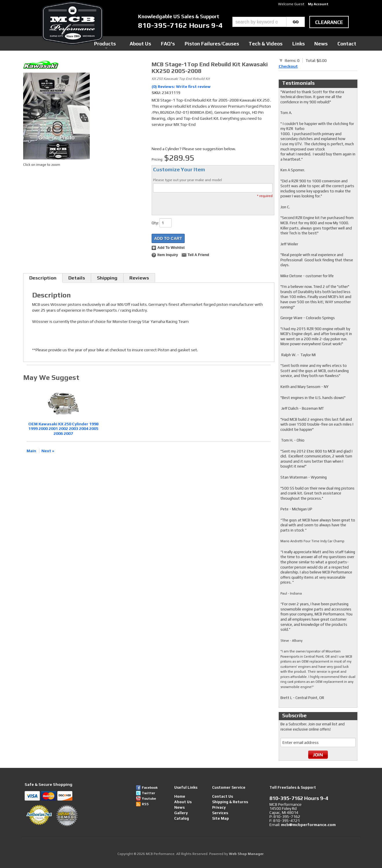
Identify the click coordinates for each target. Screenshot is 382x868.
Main (31, 451)
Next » (48, 451)
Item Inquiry (168, 255)
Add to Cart (168, 238)
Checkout (288, 66)
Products (164, 43)
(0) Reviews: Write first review (181, 87)
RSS (145, 804)
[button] (269, 22)
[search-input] (259, 22)
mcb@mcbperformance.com (308, 825)
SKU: (157, 93)
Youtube (149, 799)
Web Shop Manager (246, 854)
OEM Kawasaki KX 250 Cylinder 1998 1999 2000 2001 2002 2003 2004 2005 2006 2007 (63, 429)
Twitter (148, 793)
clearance (329, 22)
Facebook (150, 788)
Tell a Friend (198, 255)
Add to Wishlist (171, 248)
